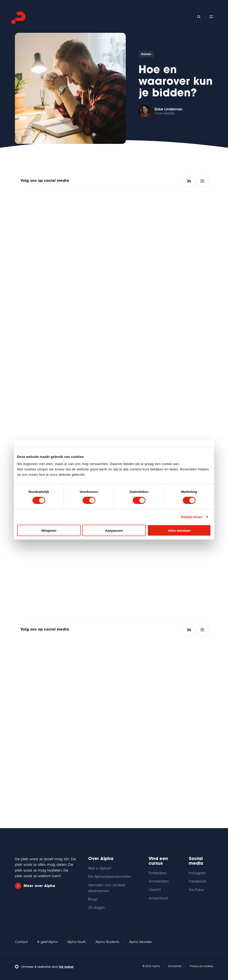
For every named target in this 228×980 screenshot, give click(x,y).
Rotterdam (158, 873)
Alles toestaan (179, 530)
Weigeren (49, 530)
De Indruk (66, 967)
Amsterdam (159, 882)
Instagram (197, 873)
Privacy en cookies (201, 966)
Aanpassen (114, 530)
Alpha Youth (77, 942)
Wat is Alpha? (100, 869)
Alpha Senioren (140, 942)
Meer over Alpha (35, 886)
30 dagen (97, 908)
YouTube (196, 890)
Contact (21, 942)
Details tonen (192, 517)
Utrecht (155, 890)
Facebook (198, 882)
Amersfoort (158, 899)
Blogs (93, 899)
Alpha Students (107, 942)
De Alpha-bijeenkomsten (110, 877)
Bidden (146, 54)
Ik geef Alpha (48, 942)
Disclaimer (175, 966)
